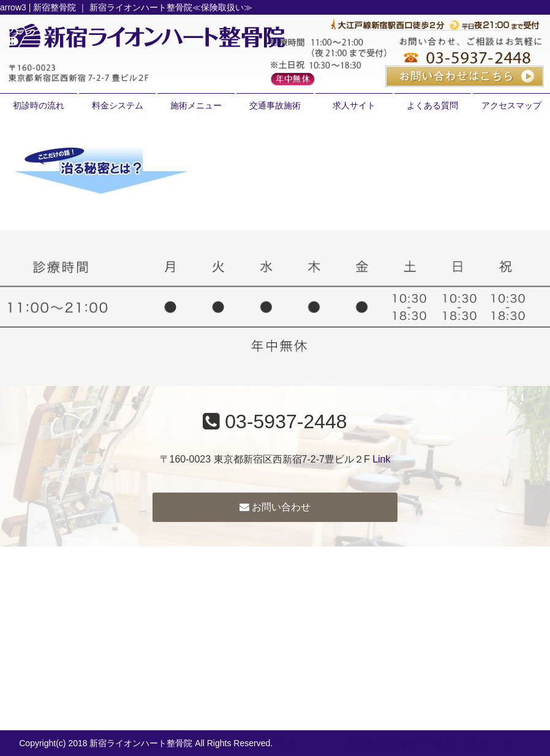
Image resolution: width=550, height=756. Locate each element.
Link (381, 459)
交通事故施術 (275, 105)
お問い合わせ (275, 507)
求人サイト (354, 105)
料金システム (118, 105)
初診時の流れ (39, 105)
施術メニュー (196, 105)
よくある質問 (432, 105)
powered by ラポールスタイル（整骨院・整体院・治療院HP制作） (403, 743)
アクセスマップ (511, 105)
